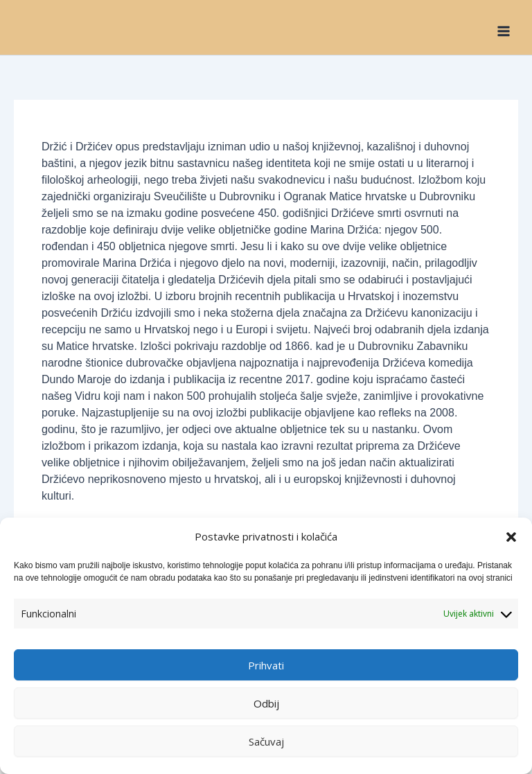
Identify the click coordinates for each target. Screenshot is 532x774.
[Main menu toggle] (504, 30)
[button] (511, 537)
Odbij (266, 703)
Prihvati (266, 665)
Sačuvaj (266, 741)
